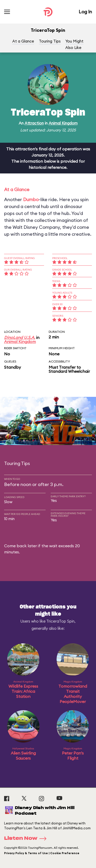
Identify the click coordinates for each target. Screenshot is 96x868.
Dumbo (31, 199)
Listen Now (27, 839)
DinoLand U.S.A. (20, 337)
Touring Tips (50, 41)
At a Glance (23, 41)
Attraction (34, 123)
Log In (85, 12)
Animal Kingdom (63, 123)
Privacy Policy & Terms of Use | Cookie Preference (42, 853)
